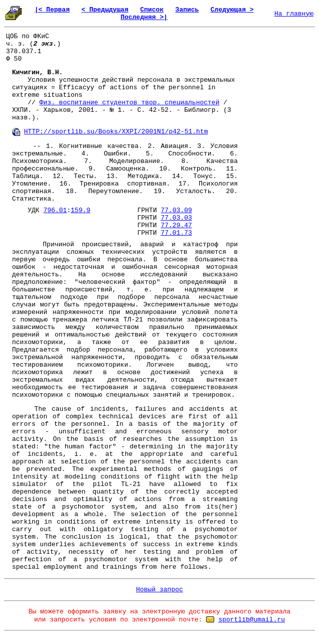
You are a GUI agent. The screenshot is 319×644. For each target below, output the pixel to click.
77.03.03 (176, 218)
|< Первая (52, 10)
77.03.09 (177, 210)
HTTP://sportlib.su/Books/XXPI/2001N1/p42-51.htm (116, 132)
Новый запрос (160, 590)
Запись (187, 10)
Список (152, 10)
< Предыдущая (105, 10)
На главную (294, 14)
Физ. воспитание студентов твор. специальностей (130, 103)
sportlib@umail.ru (252, 620)
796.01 (55, 210)
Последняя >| (144, 17)
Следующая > (232, 10)
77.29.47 (176, 225)
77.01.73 (176, 233)
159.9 (81, 210)
